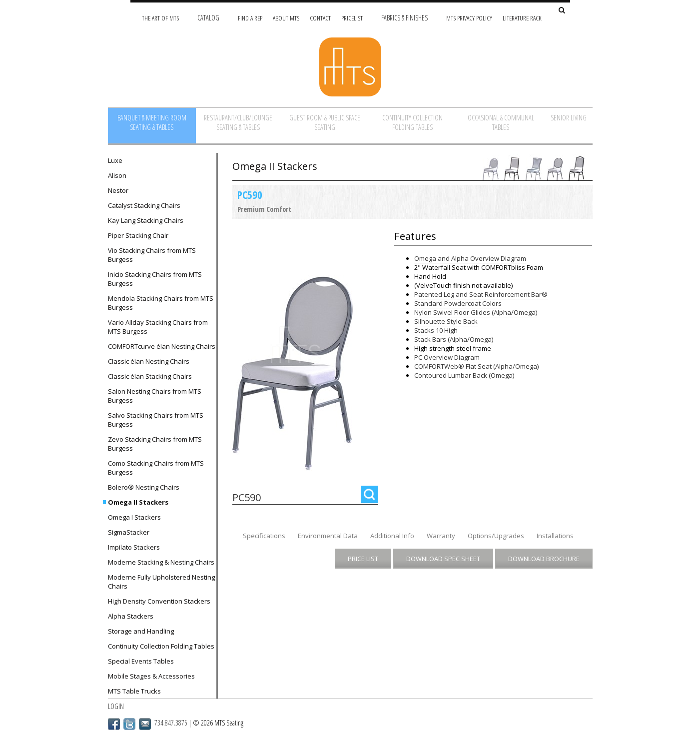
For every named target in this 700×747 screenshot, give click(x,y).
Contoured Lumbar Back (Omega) (464, 375)
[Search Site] (562, 11)
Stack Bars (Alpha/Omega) (454, 339)
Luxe (115, 160)
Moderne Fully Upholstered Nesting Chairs (161, 582)
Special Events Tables (141, 661)
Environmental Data (328, 536)
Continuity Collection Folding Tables (412, 122)
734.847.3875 (171, 723)
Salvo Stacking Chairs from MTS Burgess (156, 420)
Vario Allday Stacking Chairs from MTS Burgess (158, 327)
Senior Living (569, 118)
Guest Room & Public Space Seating (325, 122)
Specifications (264, 536)
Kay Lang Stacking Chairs (146, 220)
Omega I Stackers (134, 517)
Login (116, 706)
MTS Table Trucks (134, 691)
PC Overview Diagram (447, 357)
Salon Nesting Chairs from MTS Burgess (155, 396)
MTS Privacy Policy (469, 18)
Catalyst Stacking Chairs (144, 205)
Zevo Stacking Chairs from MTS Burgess (155, 444)
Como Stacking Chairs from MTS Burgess (156, 468)
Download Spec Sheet (443, 559)
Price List (363, 559)
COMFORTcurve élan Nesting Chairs (162, 346)
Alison (117, 175)
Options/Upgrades (496, 536)
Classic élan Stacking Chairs (150, 376)
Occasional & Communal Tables (501, 122)
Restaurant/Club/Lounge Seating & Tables (238, 122)
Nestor (118, 190)
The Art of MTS (160, 18)
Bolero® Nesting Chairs (144, 487)
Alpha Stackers (131, 616)
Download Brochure (544, 559)
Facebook (114, 724)
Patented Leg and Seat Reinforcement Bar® (481, 294)
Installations (555, 536)
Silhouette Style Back (446, 321)
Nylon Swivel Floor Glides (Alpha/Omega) (476, 312)
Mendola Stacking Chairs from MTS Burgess (161, 303)
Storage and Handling (141, 631)
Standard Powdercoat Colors (458, 303)
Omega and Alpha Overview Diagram (470, 258)
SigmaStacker (129, 532)
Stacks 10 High (436, 330)
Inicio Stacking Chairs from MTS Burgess (155, 279)
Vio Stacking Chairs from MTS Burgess (152, 255)
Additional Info (392, 536)
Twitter (129, 724)
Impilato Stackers (134, 547)
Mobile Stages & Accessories (151, 676)
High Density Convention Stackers (159, 601)
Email (145, 724)
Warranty (441, 536)
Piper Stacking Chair (138, 235)
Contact (320, 18)
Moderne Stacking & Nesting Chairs (161, 562)
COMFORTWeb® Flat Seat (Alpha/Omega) (476, 366)
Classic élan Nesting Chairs (149, 361)
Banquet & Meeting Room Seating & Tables (152, 122)
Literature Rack (522, 18)
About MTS (286, 18)
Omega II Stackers (138, 502)
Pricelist (352, 18)
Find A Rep (250, 18)
